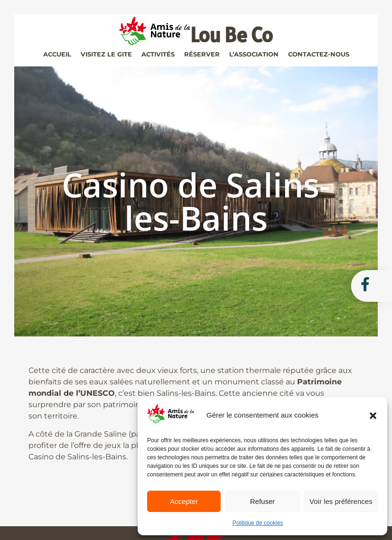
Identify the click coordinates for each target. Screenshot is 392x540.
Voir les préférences (341, 501)
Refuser (263, 501)
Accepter (184, 501)
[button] (373, 416)
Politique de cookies (258, 523)
